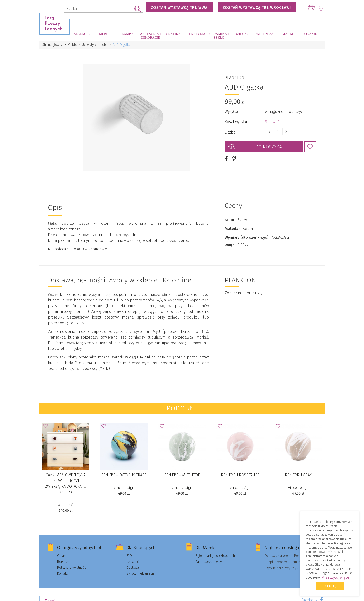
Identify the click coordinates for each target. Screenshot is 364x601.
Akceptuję (330, 586)
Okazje (311, 34)
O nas (61, 556)
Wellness (265, 34)
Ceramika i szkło (219, 36)
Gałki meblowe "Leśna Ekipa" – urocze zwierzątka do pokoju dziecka (66, 484)
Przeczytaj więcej (336, 577)
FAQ (129, 556)
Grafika (173, 34)
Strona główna (53, 45)
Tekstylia (196, 34)
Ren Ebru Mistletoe (182, 475)
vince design (124, 488)
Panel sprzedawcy (209, 562)
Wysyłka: (232, 112)
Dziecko (242, 34)
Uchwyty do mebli (95, 45)
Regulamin (65, 562)
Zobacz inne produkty (245, 293)
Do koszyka (269, 147)
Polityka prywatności (72, 568)
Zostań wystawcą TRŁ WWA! (180, 7)
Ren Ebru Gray (298, 475)
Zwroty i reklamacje (141, 574)
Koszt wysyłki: (236, 122)
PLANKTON (235, 78)
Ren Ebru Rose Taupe (240, 475)
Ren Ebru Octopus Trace (124, 475)
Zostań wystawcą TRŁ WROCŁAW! (257, 7)
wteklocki (66, 505)
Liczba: (230, 132)
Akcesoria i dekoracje (150, 36)
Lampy (127, 34)
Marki (288, 34)
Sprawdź (272, 122)
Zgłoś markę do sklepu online (217, 556)
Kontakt (62, 574)
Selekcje (82, 34)
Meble (105, 34)
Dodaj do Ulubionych (310, 147)
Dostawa (133, 568)
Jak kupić (133, 562)
